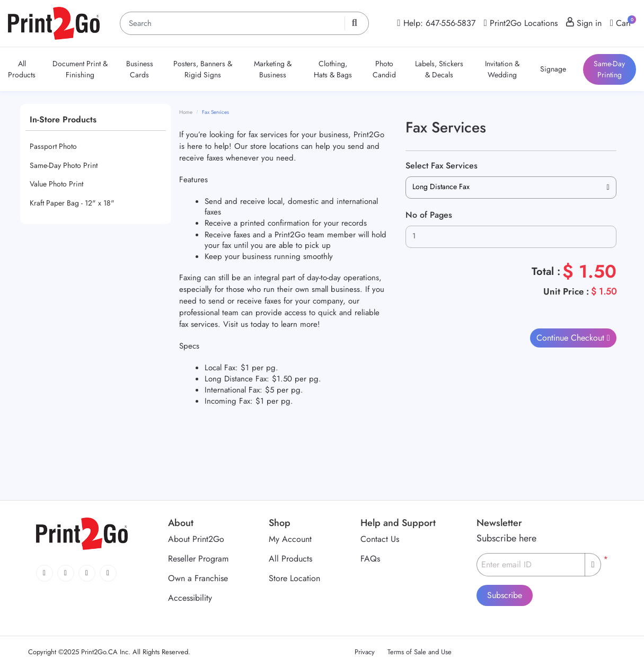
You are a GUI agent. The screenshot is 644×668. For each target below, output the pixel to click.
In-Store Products (63, 119)
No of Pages (429, 215)
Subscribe (505, 595)
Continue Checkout (572, 338)
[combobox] (511, 188)
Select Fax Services (442, 166)
